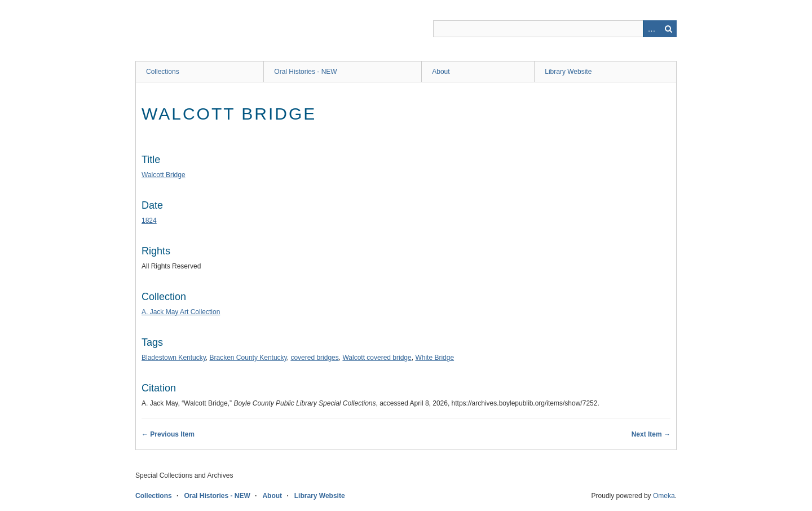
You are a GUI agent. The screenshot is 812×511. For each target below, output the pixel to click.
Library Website (568, 72)
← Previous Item (168, 434)
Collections (163, 72)
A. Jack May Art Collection (181, 312)
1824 (149, 221)
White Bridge (434, 358)
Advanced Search (651, 29)
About (441, 72)
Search (668, 29)
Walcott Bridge (164, 175)
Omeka (664, 496)
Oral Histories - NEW (305, 72)
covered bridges (314, 358)
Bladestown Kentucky (174, 358)
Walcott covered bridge (377, 358)
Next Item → (651, 434)
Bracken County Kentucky (248, 358)
